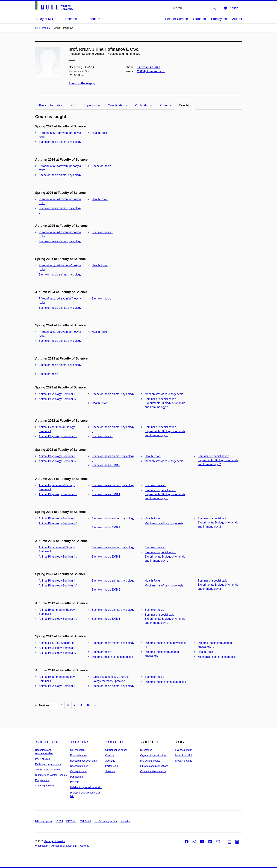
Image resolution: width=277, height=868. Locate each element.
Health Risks (100, 133)
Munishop (126, 821)
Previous (42, 705)
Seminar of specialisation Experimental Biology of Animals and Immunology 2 (165, 403)
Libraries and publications (154, 766)
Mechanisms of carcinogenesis (164, 394)
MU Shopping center (106, 821)
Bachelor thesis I (102, 166)
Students (200, 19)
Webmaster (41, 846)
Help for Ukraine (176, 19)
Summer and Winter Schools (51, 775)
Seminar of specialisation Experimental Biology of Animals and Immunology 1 (165, 431)
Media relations (184, 761)
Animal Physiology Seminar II (57, 394)
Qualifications (117, 105)
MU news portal (44, 821)
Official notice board (116, 750)
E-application (42, 780)
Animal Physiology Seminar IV (58, 399)
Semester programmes (48, 770)
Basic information (51, 105)
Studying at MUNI (45, 786)
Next (92, 705)
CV (73, 105)
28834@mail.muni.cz (151, 71)
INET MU (71, 821)
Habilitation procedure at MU (86, 787)
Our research (77, 750)
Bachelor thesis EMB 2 (106, 465)
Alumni (237, 19)
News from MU (183, 755)
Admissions (47, 742)
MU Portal (85, 821)
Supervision (92, 105)
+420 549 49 (149, 67)
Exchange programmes (48, 764)
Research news (79, 755)
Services (110, 771)
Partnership (112, 766)
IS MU (59, 821)
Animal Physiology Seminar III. (58, 436)
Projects (165, 105)
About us (114, 742)
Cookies (85, 846)
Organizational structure (153, 755)
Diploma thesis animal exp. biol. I (112, 657)
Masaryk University (54, 841)
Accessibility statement (64, 846)
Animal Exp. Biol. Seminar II (56, 643)
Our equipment (78, 771)
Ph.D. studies (42, 759)
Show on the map (82, 84)
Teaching (186, 105)
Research (79, 742)
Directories (146, 750)
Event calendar (183, 750)
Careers (110, 755)
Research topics (79, 766)
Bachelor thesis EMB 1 (106, 494)
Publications (143, 105)
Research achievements (83, 761)
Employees (219, 19)
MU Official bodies (150, 761)
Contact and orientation (153, 771)
